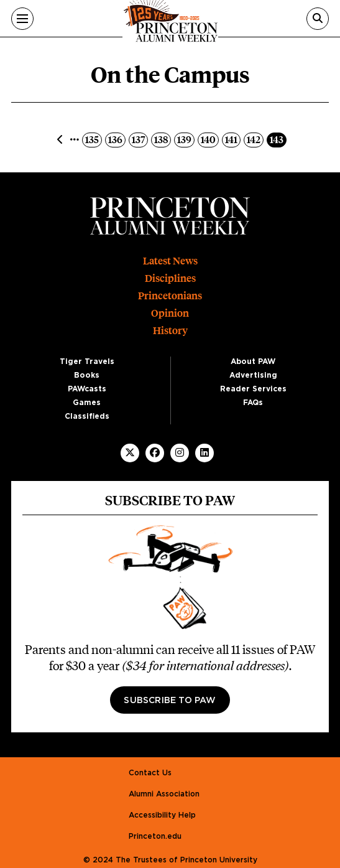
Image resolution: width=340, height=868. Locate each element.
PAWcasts (87, 389)
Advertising (253, 375)
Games (87, 403)
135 (93, 139)
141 (232, 139)
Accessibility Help (162, 815)
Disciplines (170, 278)
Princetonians (170, 296)
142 (255, 139)
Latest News (170, 261)
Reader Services (253, 389)
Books (87, 375)
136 (117, 139)
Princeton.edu (155, 836)
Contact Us (150, 773)
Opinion (170, 313)
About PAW (253, 362)
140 (209, 139)
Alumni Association (164, 794)
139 (186, 139)
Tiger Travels (87, 362)
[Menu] (22, 19)
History (170, 331)
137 (140, 139)
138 (162, 139)
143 (278, 139)
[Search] (318, 19)
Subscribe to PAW (170, 701)
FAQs (253, 403)
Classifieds (87, 416)
